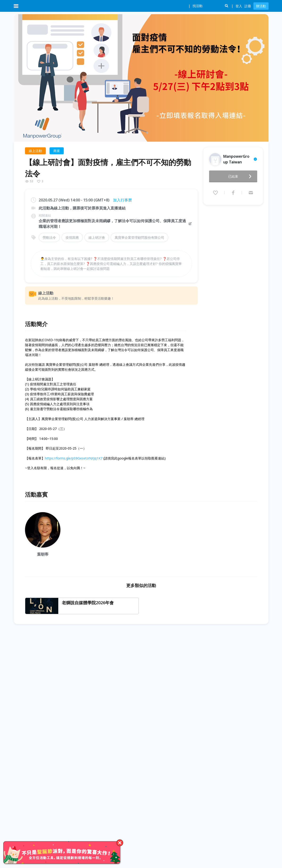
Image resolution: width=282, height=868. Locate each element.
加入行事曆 (122, 200)
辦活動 (261, 6)
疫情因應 (72, 237)
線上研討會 (97, 237)
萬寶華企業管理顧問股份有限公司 (139, 237)
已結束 (241, 175)
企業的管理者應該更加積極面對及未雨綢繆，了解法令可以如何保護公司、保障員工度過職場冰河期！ (115, 224)
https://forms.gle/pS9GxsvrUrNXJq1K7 (74, 458)
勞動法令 (49, 237)
